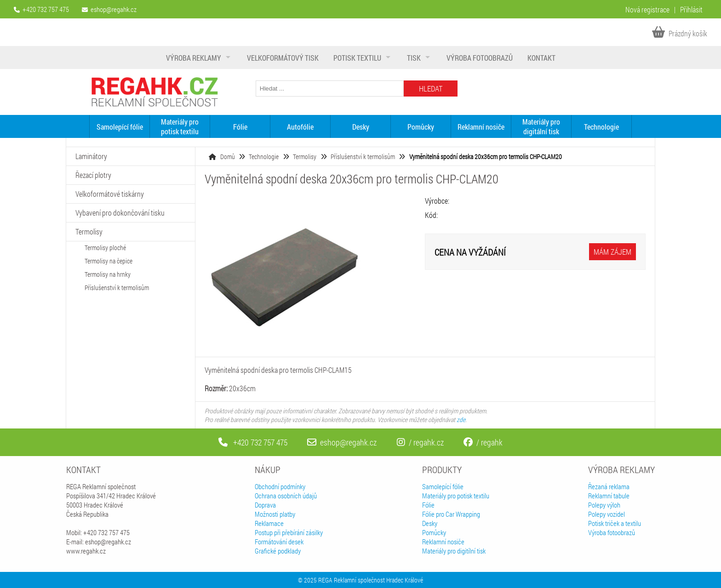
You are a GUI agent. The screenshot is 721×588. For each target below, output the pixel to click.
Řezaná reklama (609, 486)
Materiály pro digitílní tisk (454, 551)
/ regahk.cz (420, 442)
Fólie (240, 127)
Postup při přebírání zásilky (289, 532)
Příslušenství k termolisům (363, 157)
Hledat (431, 88)
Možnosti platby (275, 514)
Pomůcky (421, 127)
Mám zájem (612, 252)
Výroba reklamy (194, 58)
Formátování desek (279, 542)
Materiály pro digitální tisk (541, 126)
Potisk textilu (357, 58)
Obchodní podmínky (280, 486)
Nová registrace (647, 9)
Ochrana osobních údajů (286, 496)
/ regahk (483, 442)
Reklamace (269, 523)
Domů (228, 157)
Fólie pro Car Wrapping (451, 514)
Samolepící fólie (120, 127)
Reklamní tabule (609, 496)
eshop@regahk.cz (114, 9)
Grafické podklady (278, 551)
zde (461, 420)
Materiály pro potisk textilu (180, 126)
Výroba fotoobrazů (480, 58)
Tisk (414, 58)
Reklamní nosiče (481, 127)
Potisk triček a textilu (615, 523)
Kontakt (541, 58)
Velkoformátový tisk (283, 58)
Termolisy (305, 157)
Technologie (601, 127)
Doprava (265, 505)
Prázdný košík (680, 33)
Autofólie (300, 127)
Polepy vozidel (607, 514)
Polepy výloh (604, 505)
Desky (361, 127)
